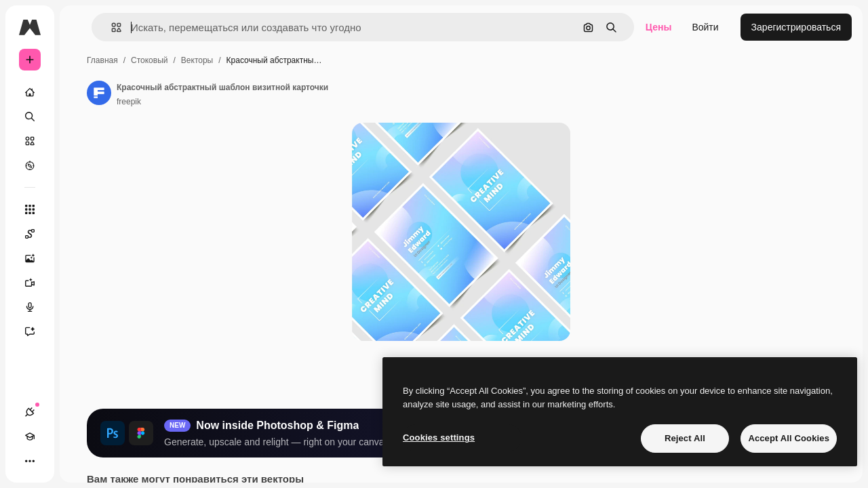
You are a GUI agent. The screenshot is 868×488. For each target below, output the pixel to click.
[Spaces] (81, 234)
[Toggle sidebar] (133, 27)
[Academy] (54, 461)
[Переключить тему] (79, 461)
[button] (209, 27)
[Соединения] (30, 461)
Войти (705, 27)
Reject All (685, 438)
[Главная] (81, 92)
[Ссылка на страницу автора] (202, 93)
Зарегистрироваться (796, 27)
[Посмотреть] (81, 165)
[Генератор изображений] (81, 258)
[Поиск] (81, 117)
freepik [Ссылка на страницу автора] (232, 102)
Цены (659, 27)
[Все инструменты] (81, 209)
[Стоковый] (81, 141)
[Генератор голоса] (81, 307)
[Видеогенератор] (81, 283)
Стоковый (252, 60)
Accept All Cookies (789, 438)
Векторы (300, 60)
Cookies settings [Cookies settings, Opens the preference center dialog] (439, 438)
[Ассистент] (81, 331)
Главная (205, 60)
